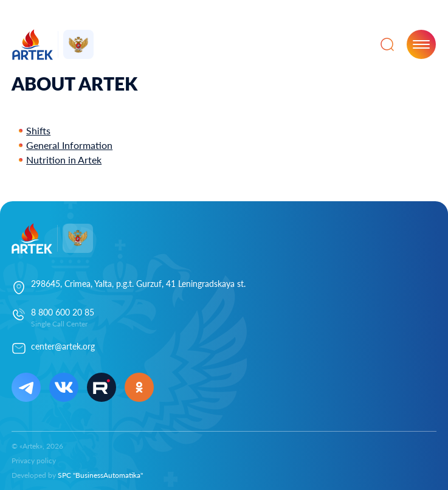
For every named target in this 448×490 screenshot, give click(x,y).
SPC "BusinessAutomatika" (100, 475)
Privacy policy (34, 461)
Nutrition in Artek (64, 160)
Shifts (38, 130)
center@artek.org (63, 346)
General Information (69, 145)
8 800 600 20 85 (63, 312)
